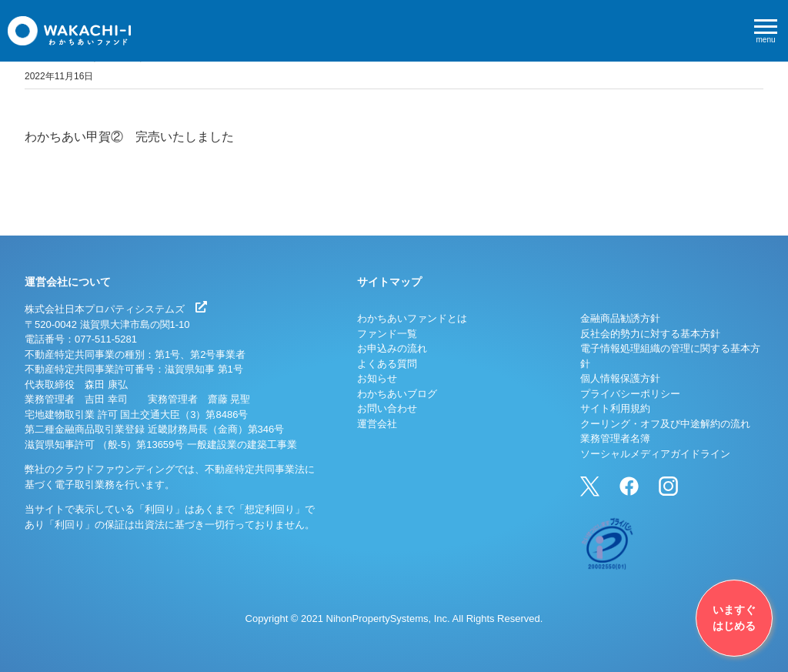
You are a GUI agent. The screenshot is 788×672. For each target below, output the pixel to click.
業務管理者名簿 (615, 438)
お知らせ (377, 378)
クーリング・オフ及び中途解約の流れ (665, 424)
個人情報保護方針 (620, 378)
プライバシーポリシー (630, 394)
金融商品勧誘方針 (620, 318)
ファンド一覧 (387, 334)
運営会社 (377, 424)
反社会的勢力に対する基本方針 (650, 334)
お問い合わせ (387, 408)
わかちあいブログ (397, 394)
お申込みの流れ (392, 348)
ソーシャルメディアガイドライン (655, 454)
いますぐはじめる (734, 618)
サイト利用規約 (615, 408)
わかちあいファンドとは (412, 318)
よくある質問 (387, 364)
